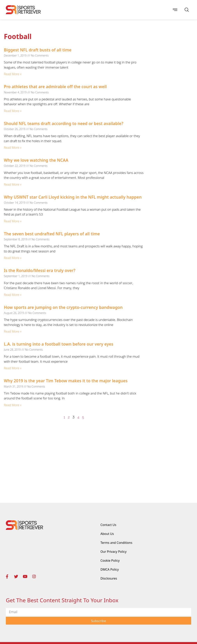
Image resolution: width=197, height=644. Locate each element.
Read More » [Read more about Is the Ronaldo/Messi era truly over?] (13, 295)
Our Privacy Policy (114, 552)
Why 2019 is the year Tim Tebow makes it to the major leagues (66, 381)
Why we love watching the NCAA (36, 160)
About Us (107, 534)
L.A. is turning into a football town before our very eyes (59, 344)
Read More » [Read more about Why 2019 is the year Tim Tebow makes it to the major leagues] (13, 405)
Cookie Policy (110, 561)
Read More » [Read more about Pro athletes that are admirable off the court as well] (13, 111)
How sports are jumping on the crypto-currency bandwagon (63, 307)
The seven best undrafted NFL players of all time (52, 234)
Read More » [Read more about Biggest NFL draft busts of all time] (13, 74)
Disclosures (109, 578)
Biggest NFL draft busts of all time (38, 50)
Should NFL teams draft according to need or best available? (64, 123)
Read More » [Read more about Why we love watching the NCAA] (13, 184)
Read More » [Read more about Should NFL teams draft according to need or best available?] (13, 148)
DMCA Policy (110, 569)
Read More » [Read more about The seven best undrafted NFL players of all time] (13, 258)
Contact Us (108, 525)
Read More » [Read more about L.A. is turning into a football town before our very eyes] (13, 368)
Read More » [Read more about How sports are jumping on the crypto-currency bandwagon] (13, 331)
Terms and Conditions (116, 543)
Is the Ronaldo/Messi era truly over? (40, 270)
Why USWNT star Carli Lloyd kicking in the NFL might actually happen (73, 197)
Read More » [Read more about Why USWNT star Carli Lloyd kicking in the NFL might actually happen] (13, 221)
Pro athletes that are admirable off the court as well (55, 87)
